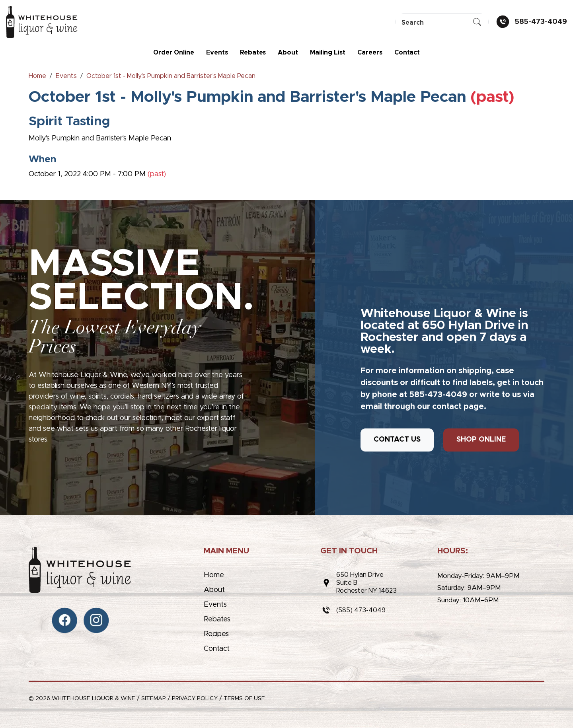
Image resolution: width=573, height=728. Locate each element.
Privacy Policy (195, 699)
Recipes (216, 634)
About (288, 53)
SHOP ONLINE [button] (481, 440)
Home (214, 575)
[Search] (442, 22)
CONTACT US (397, 440)
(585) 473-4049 (361, 610)
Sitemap (154, 699)
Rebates (253, 53)
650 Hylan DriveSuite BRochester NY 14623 (366, 583)
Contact (407, 53)
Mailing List (328, 53)
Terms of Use (244, 699)
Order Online (174, 53)
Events (217, 53)
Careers (370, 53)
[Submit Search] (477, 23)
